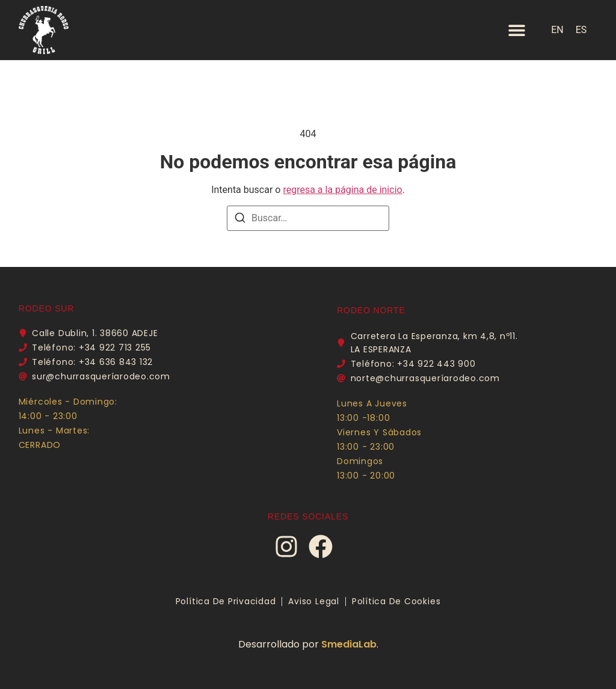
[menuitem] (557, 30)
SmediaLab (349, 644)
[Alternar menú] (517, 30)
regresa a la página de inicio (342, 190)
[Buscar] (240, 220)
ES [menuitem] (581, 30)
